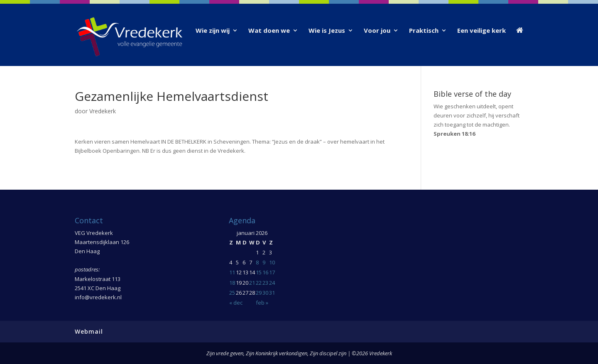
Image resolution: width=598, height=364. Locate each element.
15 (259, 272)
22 (259, 283)
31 (272, 293)
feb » (262, 303)
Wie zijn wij (213, 31)
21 (252, 283)
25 (232, 293)
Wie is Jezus (327, 31)
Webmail (89, 331)
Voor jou (377, 31)
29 (259, 293)
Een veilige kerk (482, 31)
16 (265, 272)
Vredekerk (103, 111)
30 (265, 293)
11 (232, 272)
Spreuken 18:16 (454, 134)
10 (272, 262)
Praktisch (424, 31)
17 (272, 272)
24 (272, 283)
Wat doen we (269, 31)
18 (232, 283)
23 (265, 283)
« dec (236, 303)
